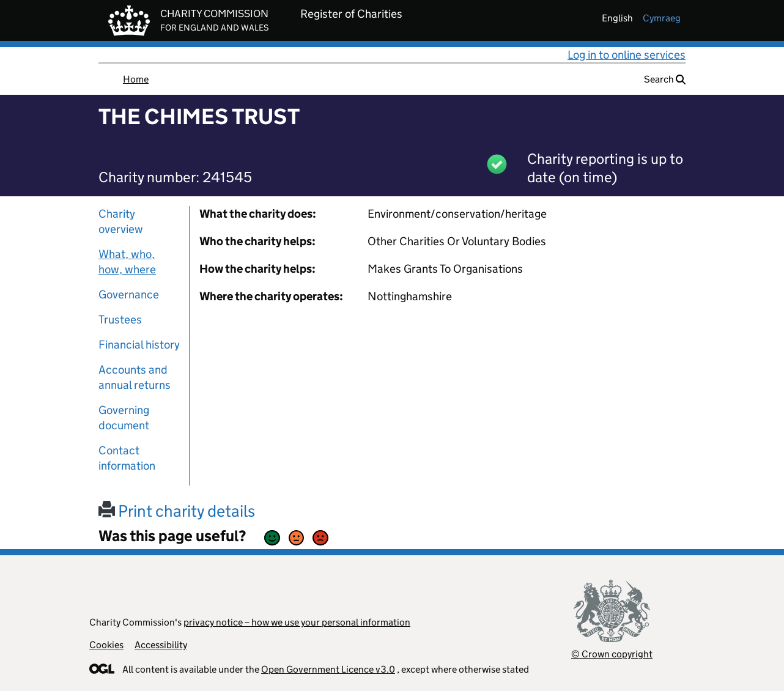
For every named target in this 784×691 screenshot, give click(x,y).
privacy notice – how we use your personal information (297, 622)
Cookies (106, 645)
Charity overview (121, 221)
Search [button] (665, 79)
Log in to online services (627, 55)
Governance (129, 294)
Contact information (127, 458)
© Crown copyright (612, 654)
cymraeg (662, 18)
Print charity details (177, 511)
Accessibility (161, 645)
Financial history (139, 345)
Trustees (120, 320)
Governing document (124, 418)
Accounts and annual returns (135, 377)
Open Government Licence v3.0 (328, 669)
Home (136, 79)
